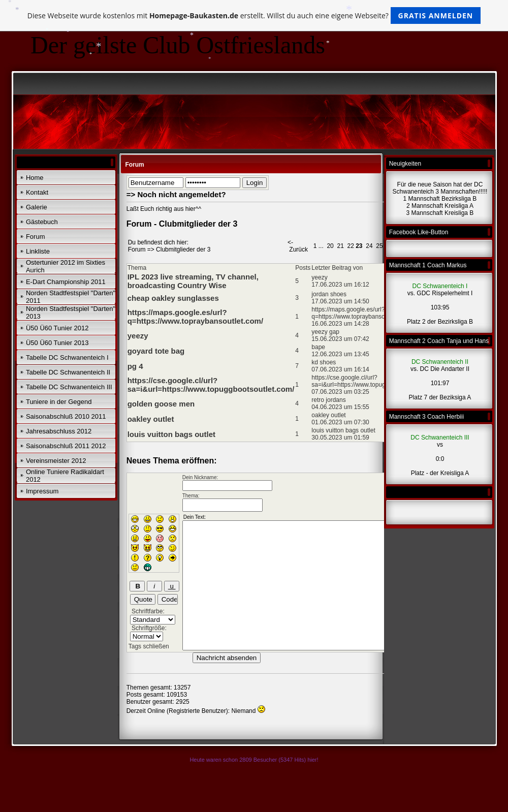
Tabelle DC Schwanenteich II (68, 372)
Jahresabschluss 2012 (59, 431)
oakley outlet (151, 419)
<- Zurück (298, 246)
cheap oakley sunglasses (173, 298)
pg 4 (135, 366)
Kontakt (37, 192)
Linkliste (38, 251)
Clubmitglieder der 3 (183, 249)
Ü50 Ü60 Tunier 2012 (57, 328)
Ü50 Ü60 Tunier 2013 (57, 343)
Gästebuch (42, 222)
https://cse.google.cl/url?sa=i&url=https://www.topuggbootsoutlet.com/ (211, 385)
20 (330, 246)
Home (35, 178)
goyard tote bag (156, 351)
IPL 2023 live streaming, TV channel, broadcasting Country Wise (193, 281)
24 (369, 246)
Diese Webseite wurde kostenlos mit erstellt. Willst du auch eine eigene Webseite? (254, 15)
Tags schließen (149, 646)
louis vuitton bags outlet (171, 434)
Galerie (37, 207)
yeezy (138, 336)
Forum (36, 237)
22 (350, 246)
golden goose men (161, 404)
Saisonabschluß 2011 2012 (66, 446)
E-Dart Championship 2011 (66, 282)
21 (340, 246)
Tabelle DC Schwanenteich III (69, 387)
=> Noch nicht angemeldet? (176, 194)
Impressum (42, 491)
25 (379, 246)
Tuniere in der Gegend (59, 402)
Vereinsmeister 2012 (56, 461)
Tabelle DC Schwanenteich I (67, 357)
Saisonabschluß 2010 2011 (66, 416)
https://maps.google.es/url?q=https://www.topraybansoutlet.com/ (195, 317)
